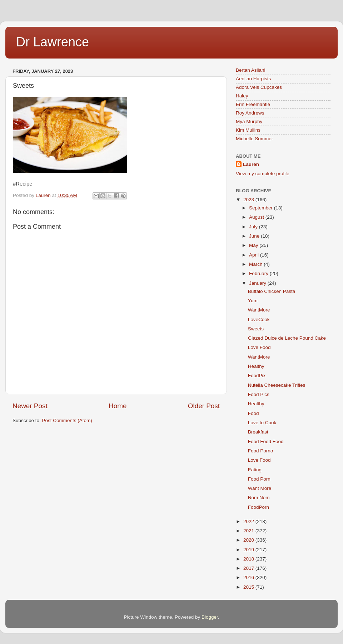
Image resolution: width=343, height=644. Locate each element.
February (259, 273)
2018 (249, 559)
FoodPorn (259, 507)
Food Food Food (266, 442)
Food (253, 413)
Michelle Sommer (254, 139)
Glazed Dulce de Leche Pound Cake (287, 338)
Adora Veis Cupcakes (259, 87)
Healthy (256, 366)
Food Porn (259, 479)
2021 (249, 531)
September (262, 208)
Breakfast (258, 432)
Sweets (256, 329)
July (254, 227)
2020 (249, 540)
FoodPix (257, 376)
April (255, 255)
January (258, 283)
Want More (260, 488)
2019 (249, 550)
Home (118, 406)
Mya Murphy (249, 121)
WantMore (259, 310)
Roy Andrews (250, 113)
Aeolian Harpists (253, 79)
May (254, 245)
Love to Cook (262, 423)
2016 (249, 577)
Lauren (251, 164)
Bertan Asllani (251, 70)
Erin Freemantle (253, 104)
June (255, 236)
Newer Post (30, 406)
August (257, 217)
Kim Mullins (248, 130)
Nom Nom (259, 498)
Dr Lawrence (53, 42)
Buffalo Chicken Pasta (272, 291)
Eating (255, 470)
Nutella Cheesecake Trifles (277, 385)
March (256, 264)
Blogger (210, 617)
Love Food (259, 347)
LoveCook (259, 320)
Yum (253, 301)
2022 (249, 521)
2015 (249, 587)
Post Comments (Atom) (67, 420)
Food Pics (259, 394)
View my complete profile (263, 174)
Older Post (204, 406)
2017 (249, 568)
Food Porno (261, 451)
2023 (249, 200)
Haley (242, 96)
